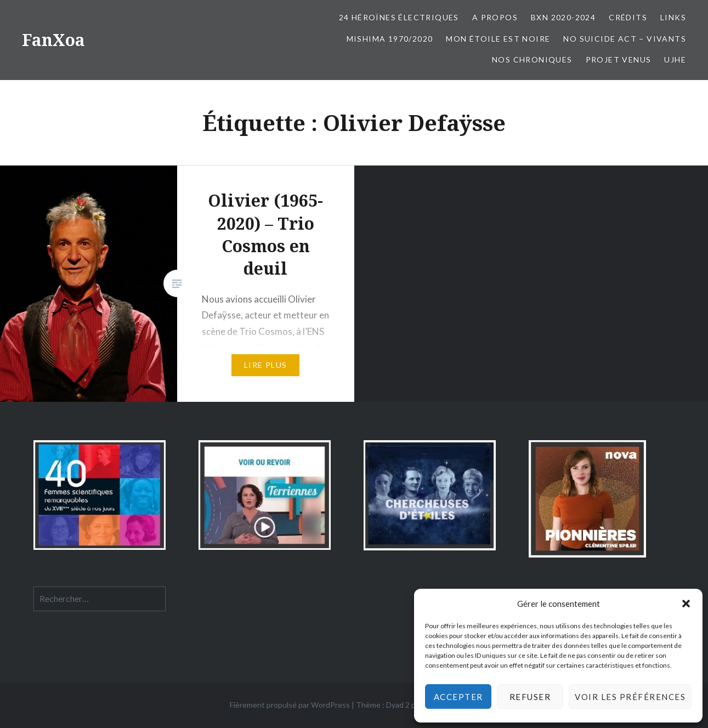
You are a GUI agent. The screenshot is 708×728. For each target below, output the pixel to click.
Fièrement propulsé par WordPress (290, 705)
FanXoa (53, 40)
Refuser (530, 697)
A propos (495, 17)
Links (673, 17)
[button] (686, 604)
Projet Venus (619, 59)
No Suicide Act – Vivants (625, 39)
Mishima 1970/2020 (390, 39)
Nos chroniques (532, 59)
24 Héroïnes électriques (399, 17)
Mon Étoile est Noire (498, 39)
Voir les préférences (630, 697)
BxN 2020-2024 (563, 17)
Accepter (458, 697)
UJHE (675, 59)
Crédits (628, 17)
